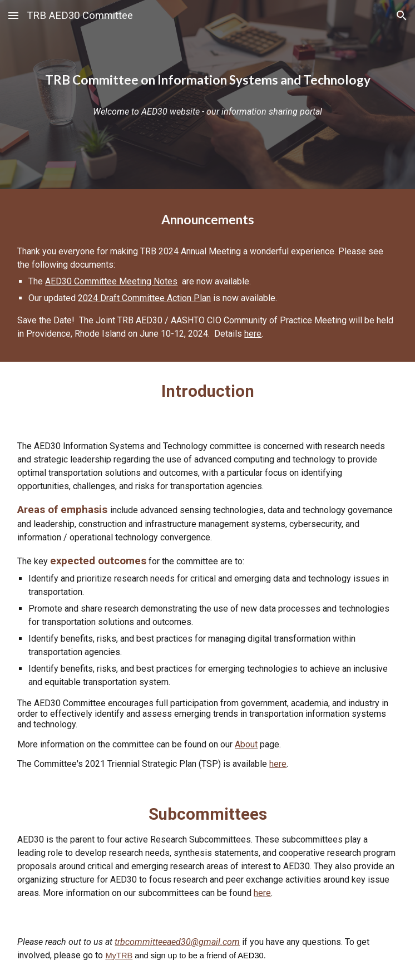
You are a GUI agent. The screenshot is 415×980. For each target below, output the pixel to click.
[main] (207, 80)
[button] (13, 15)
